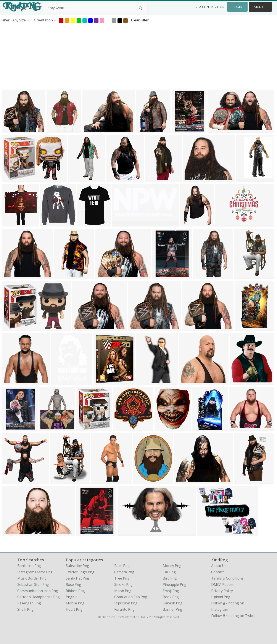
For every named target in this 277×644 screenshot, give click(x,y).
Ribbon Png (75, 591)
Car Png (169, 572)
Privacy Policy (222, 591)
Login (237, 7)
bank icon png (29, 566)
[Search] (140, 8)
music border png (32, 578)
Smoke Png (123, 585)
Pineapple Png (175, 585)
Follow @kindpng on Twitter (234, 616)
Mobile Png (75, 603)
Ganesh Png (173, 603)
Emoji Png (171, 591)
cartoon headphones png (39, 597)
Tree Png (122, 578)
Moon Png (123, 591)
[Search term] (95, 8)
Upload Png (221, 597)
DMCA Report (222, 585)
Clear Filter (140, 20)
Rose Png (73, 585)
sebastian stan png (33, 585)
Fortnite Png (124, 609)
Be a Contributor (209, 7)
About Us (219, 566)
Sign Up (260, 7)
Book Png (171, 597)
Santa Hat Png (77, 578)
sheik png (25, 609)
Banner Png (172, 609)
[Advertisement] (130, 56)
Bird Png (170, 578)
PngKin (72, 597)
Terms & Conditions (227, 578)
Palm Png (122, 566)
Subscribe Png (77, 566)
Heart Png (74, 609)
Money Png (172, 566)
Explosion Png (126, 603)
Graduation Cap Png (131, 597)
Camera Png (124, 572)
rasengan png (29, 603)
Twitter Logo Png (80, 572)
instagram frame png (35, 572)
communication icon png (38, 591)
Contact (217, 572)
